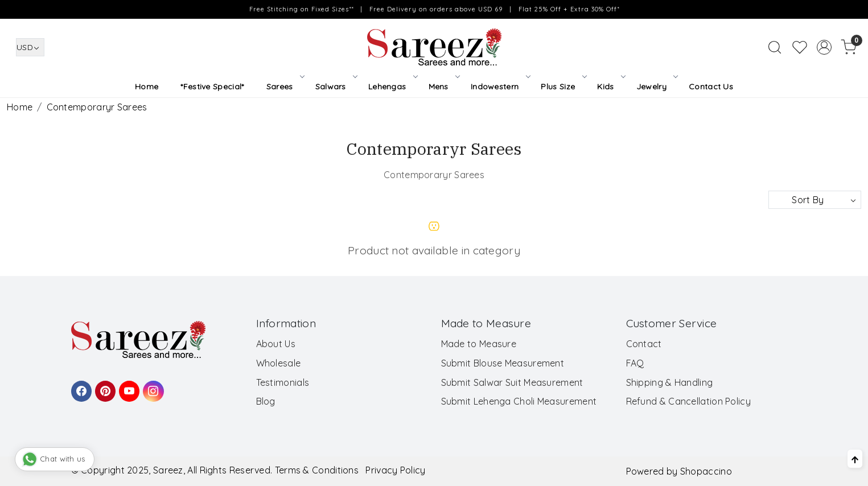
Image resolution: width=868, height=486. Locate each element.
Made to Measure (479, 344)
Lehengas (392, 87)
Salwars (336, 87)
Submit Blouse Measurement (503, 363)
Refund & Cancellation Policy (688, 401)
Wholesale (279, 363)
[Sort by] (815, 200)
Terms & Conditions (317, 470)
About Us (276, 344)
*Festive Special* (212, 87)
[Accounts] (824, 47)
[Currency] (30, 47)
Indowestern (500, 87)
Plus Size (563, 87)
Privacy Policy (395, 470)
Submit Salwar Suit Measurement (512, 382)
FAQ (635, 363)
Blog (266, 401)
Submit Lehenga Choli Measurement (519, 401)
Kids (610, 87)
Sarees (285, 87)
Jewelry (657, 87)
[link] (775, 47)
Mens (444, 87)
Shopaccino (706, 471)
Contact (644, 344)
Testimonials (283, 382)
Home (147, 87)
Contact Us (711, 87)
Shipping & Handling (670, 382)
